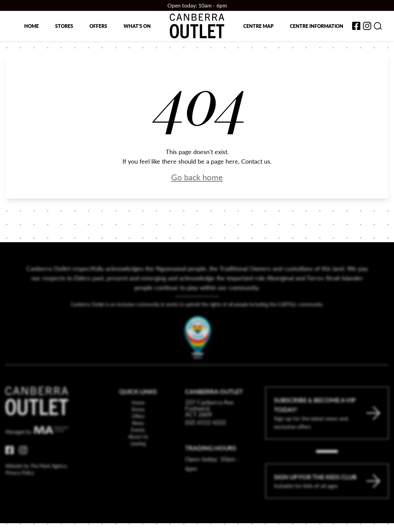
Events (138, 449)
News (138, 442)
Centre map (258, 26)
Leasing (138, 462)
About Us (138, 455)
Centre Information (317, 26)
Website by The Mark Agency (36, 485)
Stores (64, 26)
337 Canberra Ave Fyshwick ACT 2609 (209, 427)
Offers (98, 26)
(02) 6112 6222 (206, 441)
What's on (137, 26)
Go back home (197, 177)
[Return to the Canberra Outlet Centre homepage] (197, 26)
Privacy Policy (20, 492)
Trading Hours (211, 467)
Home (31, 26)
